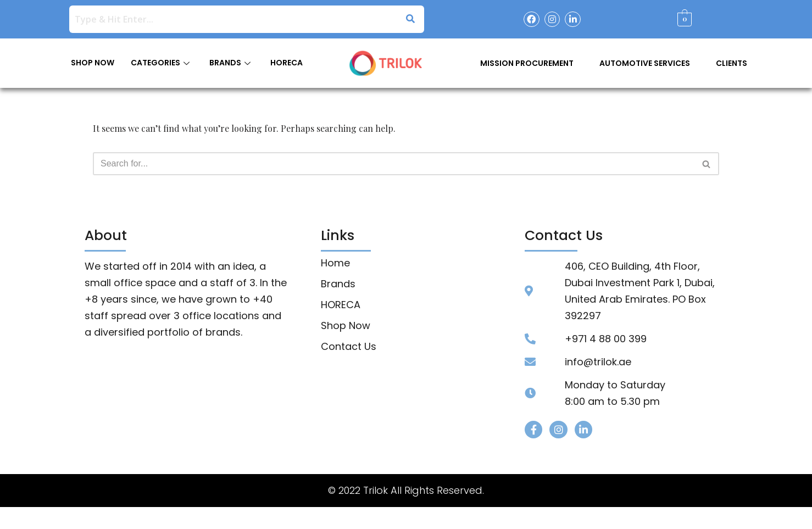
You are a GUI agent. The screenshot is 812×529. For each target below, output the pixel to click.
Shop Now (346, 326)
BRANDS (230, 63)
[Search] (394, 164)
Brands (338, 284)
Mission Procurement (527, 63)
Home (335, 263)
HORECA (287, 63)
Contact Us (349, 347)
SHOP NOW (93, 63)
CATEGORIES (160, 63)
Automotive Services (645, 63)
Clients (732, 63)
